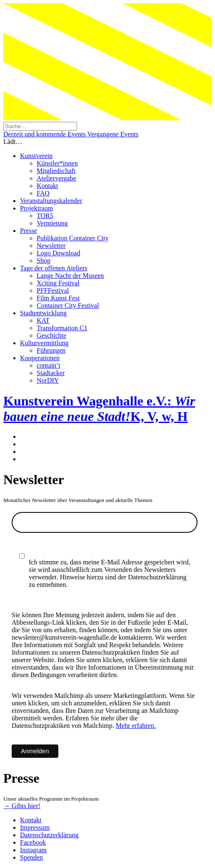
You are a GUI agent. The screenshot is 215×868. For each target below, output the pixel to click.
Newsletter (51, 246)
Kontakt (47, 186)
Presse (29, 231)
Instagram (33, 850)
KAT (43, 320)
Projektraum (36, 208)
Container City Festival (68, 305)
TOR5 (45, 216)
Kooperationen (40, 358)
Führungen (51, 350)
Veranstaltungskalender (51, 201)
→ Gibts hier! (22, 806)
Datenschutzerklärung (49, 835)
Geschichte (51, 335)
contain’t (49, 365)
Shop (44, 261)
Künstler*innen (57, 163)
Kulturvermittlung (44, 343)
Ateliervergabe (56, 178)
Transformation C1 (62, 328)
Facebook (33, 842)
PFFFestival (53, 291)
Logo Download (58, 253)
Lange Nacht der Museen (70, 276)
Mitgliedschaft (56, 171)
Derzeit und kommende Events (45, 134)
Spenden (31, 857)
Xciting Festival (58, 283)
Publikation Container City (72, 238)
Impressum (35, 827)
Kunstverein (36, 156)
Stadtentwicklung (43, 313)
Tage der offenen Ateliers (54, 268)
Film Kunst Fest (58, 298)
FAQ (43, 193)
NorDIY (48, 380)
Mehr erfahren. (136, 726)
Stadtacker (51, 373)
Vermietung (52, 223)
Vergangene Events (113, 134)
